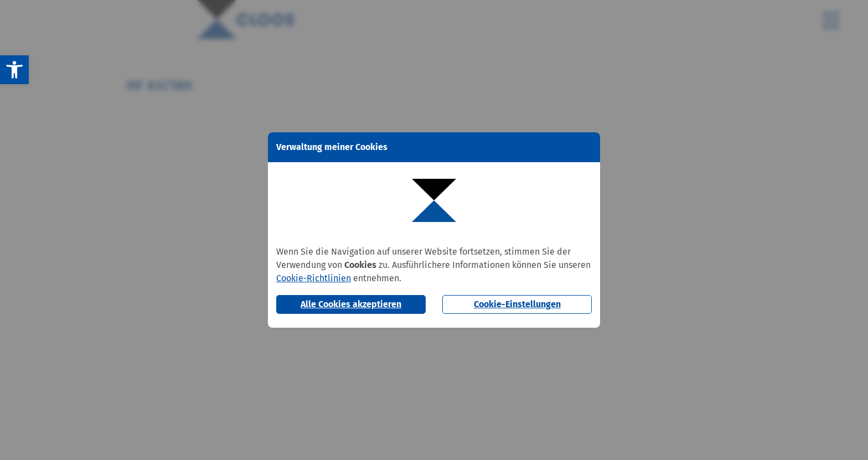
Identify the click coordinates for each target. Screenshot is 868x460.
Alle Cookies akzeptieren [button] (351, 304)
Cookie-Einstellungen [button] (517, 304)
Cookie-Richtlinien (314, 278)
